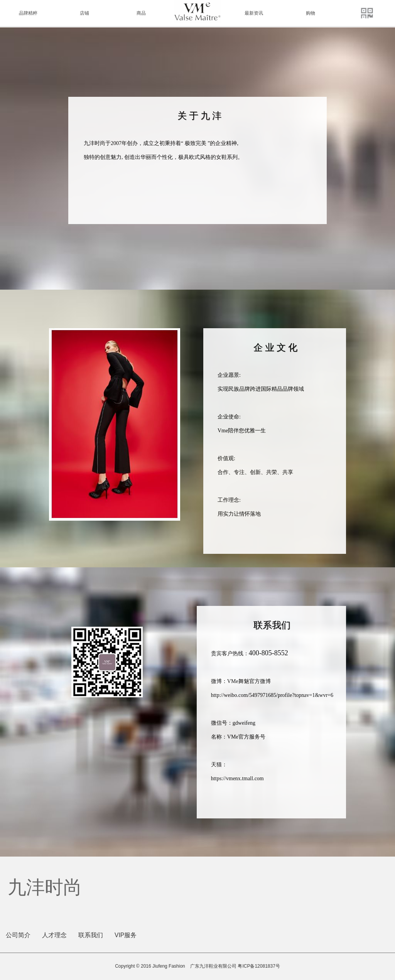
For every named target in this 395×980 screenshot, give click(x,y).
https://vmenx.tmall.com (237, 778)
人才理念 (54, 935)
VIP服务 (126, 935)
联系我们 (91, 935)
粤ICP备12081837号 (259, 966)
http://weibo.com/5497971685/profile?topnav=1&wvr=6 (272, 695)
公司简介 (18, 935)
